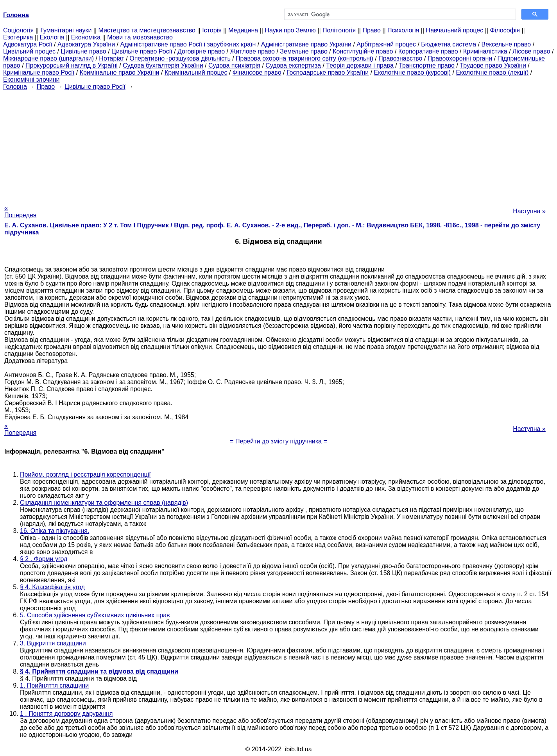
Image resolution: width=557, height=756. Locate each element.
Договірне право (201, 51)
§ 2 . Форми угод (44, 559)
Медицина (243, 30)
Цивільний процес (29, 51)
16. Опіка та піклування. (55, 531)
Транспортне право (427, 65)
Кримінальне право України (120, 72)
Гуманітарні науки (66, 30)
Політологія (339, 30)
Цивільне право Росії (142, 51)
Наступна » (529, 211)
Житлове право (253, 51)
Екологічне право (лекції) (492, 72)
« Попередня (20, 212)
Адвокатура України (86, 44)
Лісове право (531, 51)
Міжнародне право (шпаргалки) (48, 58)
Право (372, 30)
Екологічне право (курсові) (413, 72)
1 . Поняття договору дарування (66, 714)
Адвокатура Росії (28, 44)
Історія (212, 30)
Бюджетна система (449, 44)
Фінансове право (257, 72)
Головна (15, 87)
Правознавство (400, 58)
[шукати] (399, 14)
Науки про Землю (290, 30)
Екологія (52, 37)
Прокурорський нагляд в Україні (72, 65)
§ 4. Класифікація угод (52, 587)
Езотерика (18, 37)
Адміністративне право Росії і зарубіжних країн (188, 44)
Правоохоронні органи (460, 58)
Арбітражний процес (386, 44)
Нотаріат (111, 58)
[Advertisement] (279, 145)
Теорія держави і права (360, 65)
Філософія (505, 30)
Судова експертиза (293, 65)
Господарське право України (328, 72)
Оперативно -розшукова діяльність (180, 58)
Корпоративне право (428, 51)
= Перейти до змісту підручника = (278, 441)
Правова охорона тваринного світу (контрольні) (304, 58)
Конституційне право (363, 51)
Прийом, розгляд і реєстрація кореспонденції (85, 475)
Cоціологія (18, 30)
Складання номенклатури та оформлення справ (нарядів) (104, 503)
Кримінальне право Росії (39, 72)
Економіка (86, 37)
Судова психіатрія (234, 65)
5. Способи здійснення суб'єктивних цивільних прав (95, 615)
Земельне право (304, 51)
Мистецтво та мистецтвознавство (147, 30)
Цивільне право (83, 51)
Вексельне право (506, 44)
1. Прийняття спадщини (54, 685)
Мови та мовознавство (140, 37)
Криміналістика (485, 51)
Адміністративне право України (306, 44)
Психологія (403, 30)
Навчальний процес (455, 30)
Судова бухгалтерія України (163, 65)
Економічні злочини (31, 80)
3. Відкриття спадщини (53, 643)
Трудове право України (493, 65)
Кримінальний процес (196, 72)
